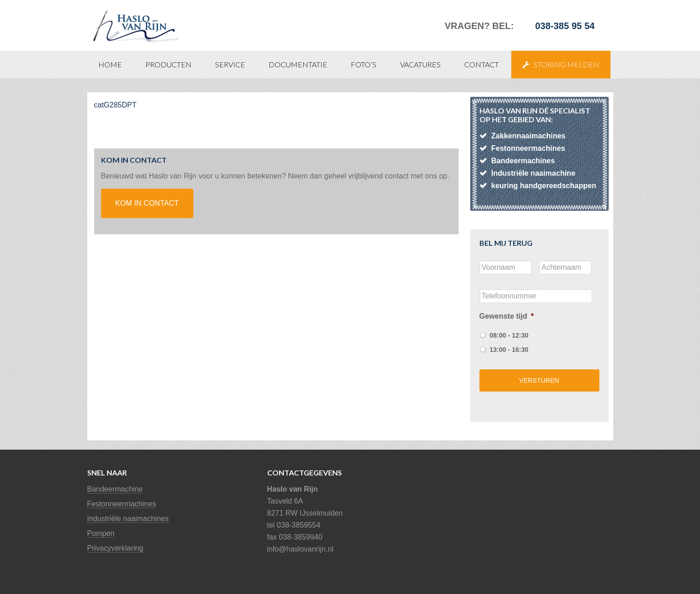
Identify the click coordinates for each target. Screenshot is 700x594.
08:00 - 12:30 (509, 335)
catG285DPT (115, 105)
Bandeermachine (115, 489)
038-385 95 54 (565, 26)
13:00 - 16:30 (509, 350)
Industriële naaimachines (128, 519)
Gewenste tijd (507, 316)
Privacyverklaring (115, 548)
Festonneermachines (122, 504)
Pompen (101, 533)
